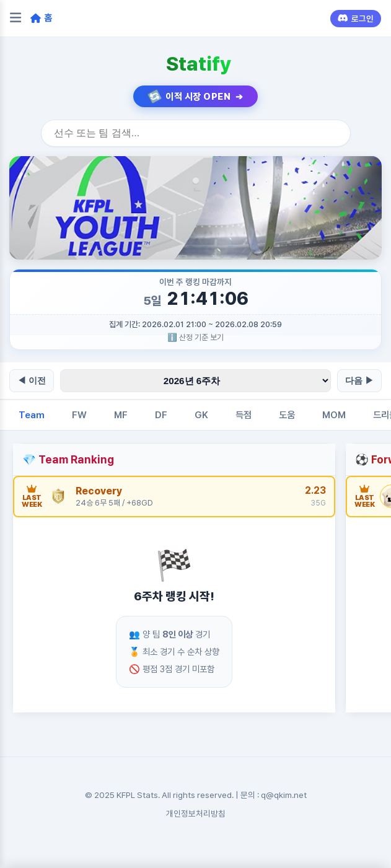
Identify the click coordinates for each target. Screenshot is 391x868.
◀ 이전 (32, 380)
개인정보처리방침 (196, 813)
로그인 (356, 19)
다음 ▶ (359, 380)
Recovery (99, 491)
